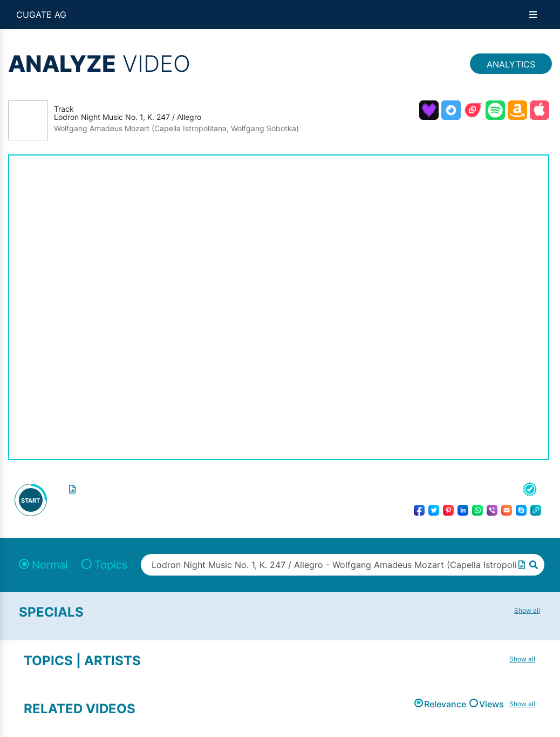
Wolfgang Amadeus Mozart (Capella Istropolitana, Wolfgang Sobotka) (176, 129)
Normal (50, 565)
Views (491, 704)
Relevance (445, 704)
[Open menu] (533, 15)
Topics (111, 565)
